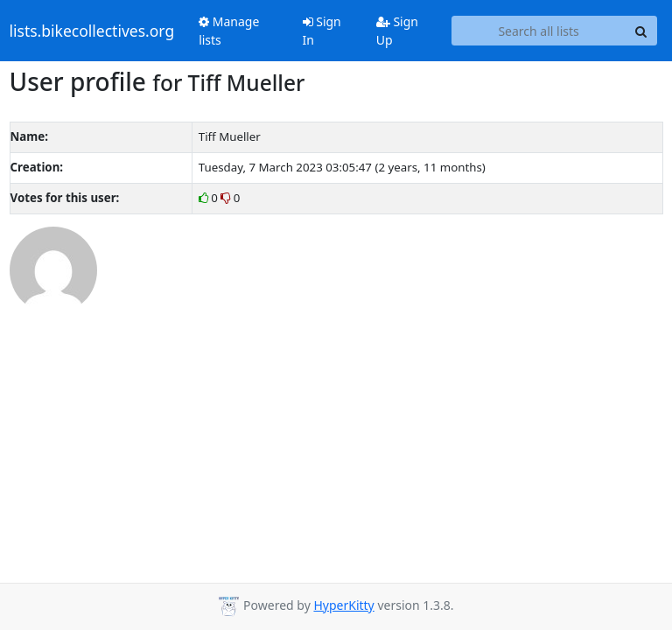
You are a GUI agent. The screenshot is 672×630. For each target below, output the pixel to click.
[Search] (641, 31)
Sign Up (397, 31)
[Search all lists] (539, 31)
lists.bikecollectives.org (92, 31)
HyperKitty (343, 605)
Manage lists (229, 31)
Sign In (322, 31)
